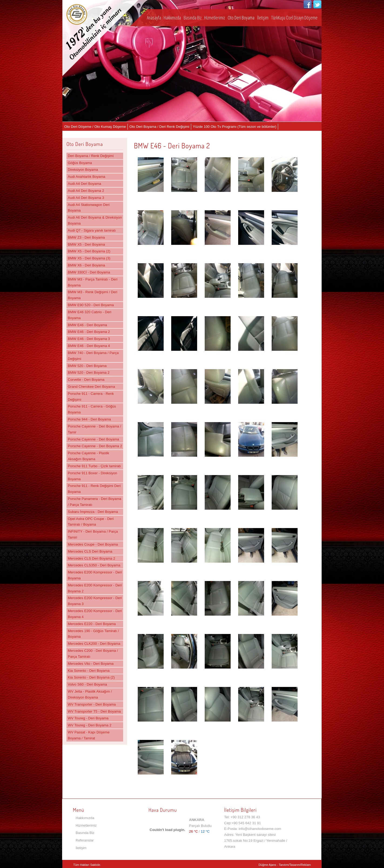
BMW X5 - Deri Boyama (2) (89, 251)
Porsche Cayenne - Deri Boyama (93, 439)
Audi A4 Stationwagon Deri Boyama (89, 208)
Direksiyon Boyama (83, 170)
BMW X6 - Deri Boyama (86, 265)
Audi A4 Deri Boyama (85, 184)
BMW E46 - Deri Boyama (87, 325)
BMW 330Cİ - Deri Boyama (89, 272)
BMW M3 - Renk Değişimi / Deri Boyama (92, 295)
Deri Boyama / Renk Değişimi (91, 156)
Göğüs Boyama (80, 163)
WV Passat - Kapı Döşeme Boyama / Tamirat (89, 735)
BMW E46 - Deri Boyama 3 (89, 339)
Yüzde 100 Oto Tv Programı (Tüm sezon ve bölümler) (235, 127)
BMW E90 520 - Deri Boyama (91, 305)
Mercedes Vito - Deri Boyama (91, 664)
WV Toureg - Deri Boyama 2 (90, 725)
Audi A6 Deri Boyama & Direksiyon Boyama (95, 220)
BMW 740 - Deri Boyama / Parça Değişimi (93, 356)
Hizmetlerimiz (215, 18)
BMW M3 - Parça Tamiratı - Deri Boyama (93, 282)
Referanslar (85, 840)
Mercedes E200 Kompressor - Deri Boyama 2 (95, 588)
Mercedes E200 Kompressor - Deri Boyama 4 (95, 614)
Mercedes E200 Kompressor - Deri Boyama (95, 575)
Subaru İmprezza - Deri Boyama (93, 512)
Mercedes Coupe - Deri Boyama (93, 544)
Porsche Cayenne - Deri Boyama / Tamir (94, 429)
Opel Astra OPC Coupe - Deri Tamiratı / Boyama (91, 522)
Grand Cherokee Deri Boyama (91, 387)
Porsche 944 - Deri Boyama (89, 419)
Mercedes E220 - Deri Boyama (92, 624)
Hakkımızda (172, 18)
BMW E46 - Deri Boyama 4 (89, 346)
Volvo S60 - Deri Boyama (87, 684)
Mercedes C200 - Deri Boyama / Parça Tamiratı (93, 654)
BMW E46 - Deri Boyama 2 (89, 332)
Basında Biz (193, 18)
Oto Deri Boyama (241, 18)
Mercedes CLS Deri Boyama (90, 551)
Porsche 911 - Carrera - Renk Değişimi (91, 397)
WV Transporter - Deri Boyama (92, 704)
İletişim (263, 18)
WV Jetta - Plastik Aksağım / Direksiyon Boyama (90, 694)
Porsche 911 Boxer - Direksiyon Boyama (92, 476)
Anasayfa (154, 18)
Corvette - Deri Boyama (86, 380)
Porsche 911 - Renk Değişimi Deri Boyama (94, 489)
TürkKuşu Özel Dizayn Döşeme (294, 18)
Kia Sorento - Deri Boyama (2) (91, 677)
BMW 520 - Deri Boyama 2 (89, 373)
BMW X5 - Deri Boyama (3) (89, 258)
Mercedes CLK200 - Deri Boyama (94, 644)
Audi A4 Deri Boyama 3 (86, 198)
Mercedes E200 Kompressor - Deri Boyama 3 (95, 601)
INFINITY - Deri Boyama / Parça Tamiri (93, 534)
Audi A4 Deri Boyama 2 (86, 191)
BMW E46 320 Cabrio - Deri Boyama (90, 315)
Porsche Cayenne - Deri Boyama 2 (95, 446)
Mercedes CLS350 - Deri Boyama (94, 565)
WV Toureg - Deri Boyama (88, 718)
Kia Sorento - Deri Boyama (89, 671)
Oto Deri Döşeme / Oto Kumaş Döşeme (95, 127)
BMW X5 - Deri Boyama (86, 244)
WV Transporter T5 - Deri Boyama (94, 711)
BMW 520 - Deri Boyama (87, 366)
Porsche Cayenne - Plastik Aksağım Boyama (88, 456)
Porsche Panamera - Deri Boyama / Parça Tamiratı (95, 502)
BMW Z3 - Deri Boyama (86, 237)
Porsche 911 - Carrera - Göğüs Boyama (92, 409)
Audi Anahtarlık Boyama (87, 177)
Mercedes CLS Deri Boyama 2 (92, 558)
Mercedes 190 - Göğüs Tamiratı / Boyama (93, 634)
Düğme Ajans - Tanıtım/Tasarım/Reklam (285, 865)
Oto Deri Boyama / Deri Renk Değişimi (159, 127)
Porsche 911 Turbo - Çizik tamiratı (94, 466)
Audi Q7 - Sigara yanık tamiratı (92, 230)
